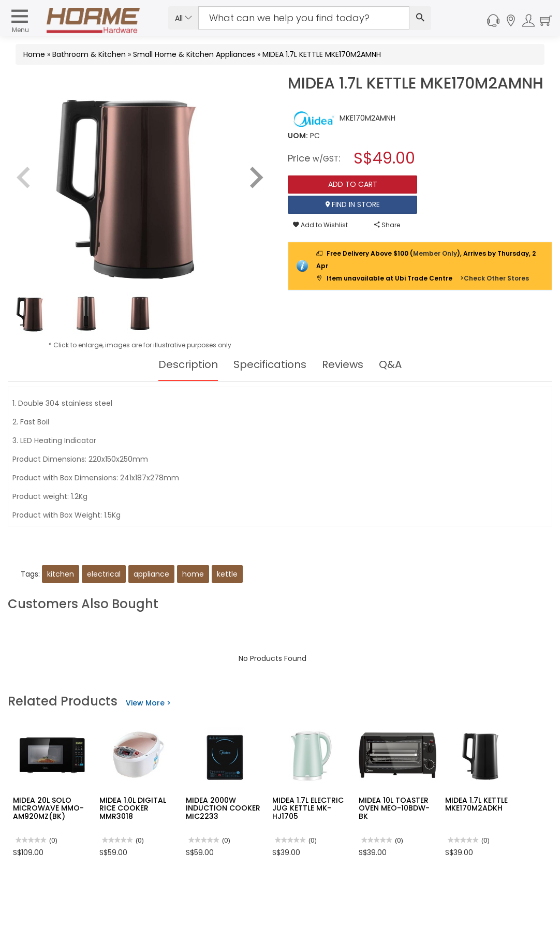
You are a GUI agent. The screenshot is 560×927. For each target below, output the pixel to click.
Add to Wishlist (320, 225)
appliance (151, 574)
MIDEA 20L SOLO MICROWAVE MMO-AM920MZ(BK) (48, 808)
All (183, 18)
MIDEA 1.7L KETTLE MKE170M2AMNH (322, 54)
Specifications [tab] (270, 364)
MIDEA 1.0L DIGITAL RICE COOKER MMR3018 (133, 808)
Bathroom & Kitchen (89, 54)
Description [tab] (188, 364)
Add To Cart (353, 184)
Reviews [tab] (343, 364)
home (193, 574)
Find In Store (353, 204)
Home (34, 54)
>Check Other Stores (495, 278)
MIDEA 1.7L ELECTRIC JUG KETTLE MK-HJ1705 (308, 808)
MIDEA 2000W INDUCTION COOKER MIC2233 (223, 808)
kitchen (61, 574)
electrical (104, 574)
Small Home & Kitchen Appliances (194, 54)
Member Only (435, 253)
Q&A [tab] (390, 364)
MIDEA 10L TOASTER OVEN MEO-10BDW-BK (394, 808)
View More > (148, 703)
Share (387, 225)
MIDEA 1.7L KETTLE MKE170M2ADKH (476, 804)
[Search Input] (304, 18)
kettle (227, 574)
